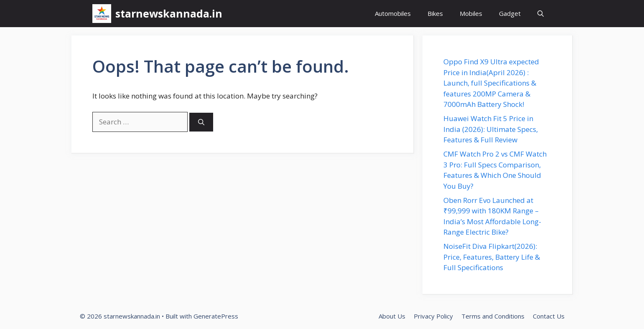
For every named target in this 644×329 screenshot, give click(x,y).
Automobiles (393, 13)
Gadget (510, 13)
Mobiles (471, 13)
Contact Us (549, 316)
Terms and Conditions (493, 316)
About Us (392, 316)
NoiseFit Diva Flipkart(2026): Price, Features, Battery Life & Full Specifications (492, 257)
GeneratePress (216, 316)
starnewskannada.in (169, 13)
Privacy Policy (433, 316)
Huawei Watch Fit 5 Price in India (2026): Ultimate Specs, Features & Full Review (491, 129)
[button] (541, 14)
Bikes (435, 13)
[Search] (201, 122)
